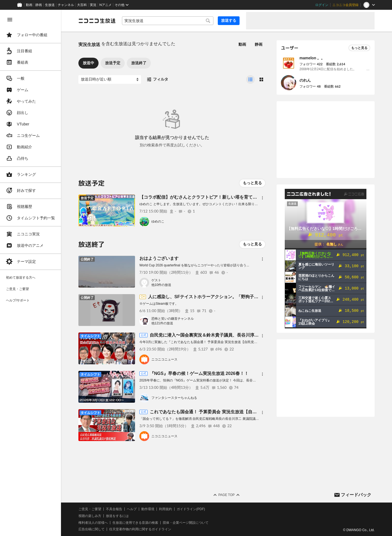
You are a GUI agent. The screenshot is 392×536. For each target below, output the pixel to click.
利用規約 (166, 509)
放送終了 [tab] (139, 63)
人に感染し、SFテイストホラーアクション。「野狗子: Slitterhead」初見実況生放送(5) (234, 297)
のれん (305, 80)
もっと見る (252, 183)
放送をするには (117, 516)
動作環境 (148, 509)
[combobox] (168, 21)
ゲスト (156, 280)
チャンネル (66, 5)
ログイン (322, 5)
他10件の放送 (161, 285)
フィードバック (356, 495)
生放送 (50, 5)
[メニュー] (262, 198)
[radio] (250, 79)
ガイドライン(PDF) (191, 509)
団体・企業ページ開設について (186, 523)
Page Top (226, 495)
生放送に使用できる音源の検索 (135, 523)
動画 (29, 5)
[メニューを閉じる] (10, 20)
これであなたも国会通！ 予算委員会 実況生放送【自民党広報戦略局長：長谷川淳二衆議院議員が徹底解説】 (255, 412)
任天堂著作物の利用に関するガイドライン (140, 529)
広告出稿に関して (91, 529)
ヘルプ (132, 509)
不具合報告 (114, 509)
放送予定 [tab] (113, 63)
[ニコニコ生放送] (97, 21)
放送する (229, 20)
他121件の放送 (162, 323)
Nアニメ (105, 5)
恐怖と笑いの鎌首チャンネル (173, 319)
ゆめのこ (158, 221)
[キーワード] (168, 21)
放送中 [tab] (88, 63)
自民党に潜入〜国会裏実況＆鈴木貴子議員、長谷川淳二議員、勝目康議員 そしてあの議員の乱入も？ (248, 335)
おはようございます (159, 258)
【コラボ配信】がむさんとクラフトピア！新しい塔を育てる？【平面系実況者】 (218, 197)
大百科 (82, 5)
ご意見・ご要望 (90, 509)
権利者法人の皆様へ (93, 523)
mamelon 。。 (312, 58)
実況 (93, 5)
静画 (39, 5)
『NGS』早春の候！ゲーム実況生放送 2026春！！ (199, 373)
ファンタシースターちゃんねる (174, 398)
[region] (30, 273)
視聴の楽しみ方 (90, 516)
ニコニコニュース (164, 359)
